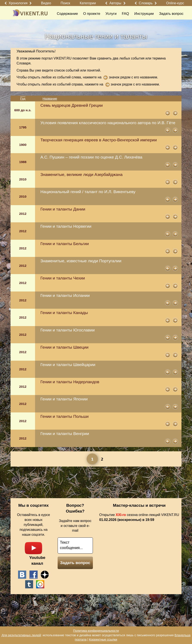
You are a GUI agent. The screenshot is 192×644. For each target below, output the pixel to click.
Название (50, 98)
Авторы (115, 3)
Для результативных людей (21, 635)
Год (23, 98)
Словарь (146, 3)
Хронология (18, 3)
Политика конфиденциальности (96, 631)
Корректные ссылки (103, 639)
